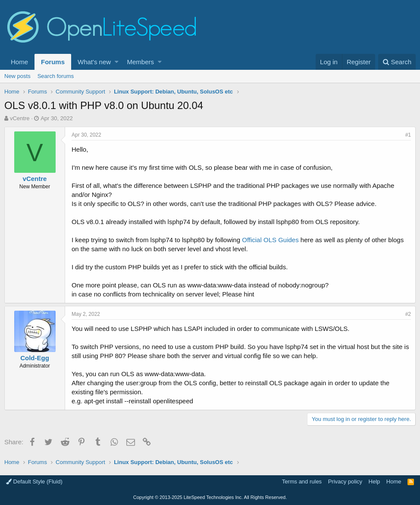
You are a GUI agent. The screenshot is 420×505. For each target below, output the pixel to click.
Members (141, 62)
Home (19, 62)
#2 (408, 314)
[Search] (397, 62)
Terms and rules (302, 482)
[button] (117, 62)
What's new (94, 62)
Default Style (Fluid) (34, 482)
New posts (17, 76)
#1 (408, 135)
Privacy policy (345, 482)
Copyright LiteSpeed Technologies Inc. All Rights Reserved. (210, 497)
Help (375, 482)
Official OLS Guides (270, 240)
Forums (53, 62)
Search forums (56, 76)
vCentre (20, 118)
